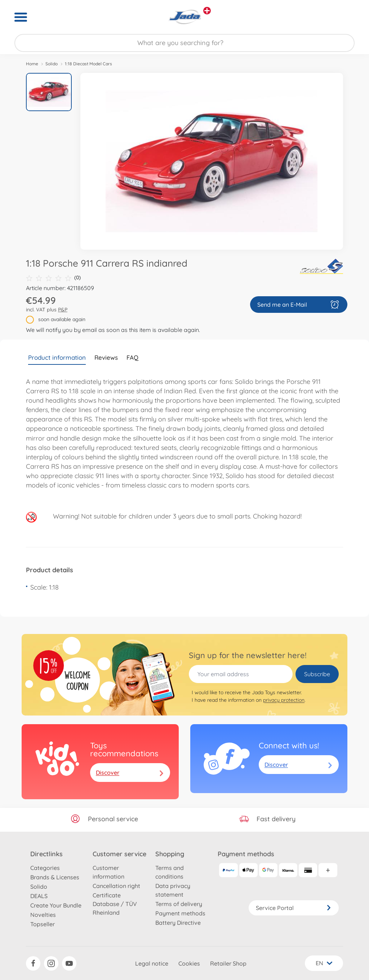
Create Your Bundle (56, 905)
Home (32, 64)
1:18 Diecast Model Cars (88, 64)
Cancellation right (116, 886)
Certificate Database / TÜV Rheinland (115, 904)
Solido (52, 64)
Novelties (43, 915)
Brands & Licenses (55, 877)
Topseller (43, 924)
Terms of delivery (179, 904)
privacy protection (284, 700)
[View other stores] (207, 11)
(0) (53, 278)
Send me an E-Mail (299, 305)
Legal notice (152, 963)
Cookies (189, 963)
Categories (45, 868)
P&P (63, 310)
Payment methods (180, 913)
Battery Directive (178, 923)
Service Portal (294, 908)
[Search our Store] (184, 43)
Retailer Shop (228, 963)
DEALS (39, 896)
